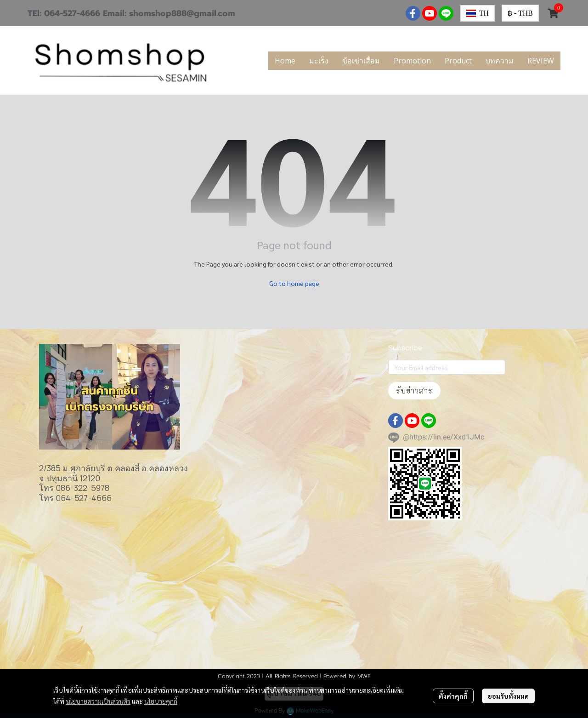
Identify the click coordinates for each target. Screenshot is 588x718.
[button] (478, 13)
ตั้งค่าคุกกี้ (453, 696)
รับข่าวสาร (414, 390)
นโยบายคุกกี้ (161, 701)
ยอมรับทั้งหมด (508, 696)
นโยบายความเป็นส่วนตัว (98, 701)
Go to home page (294, 283)
